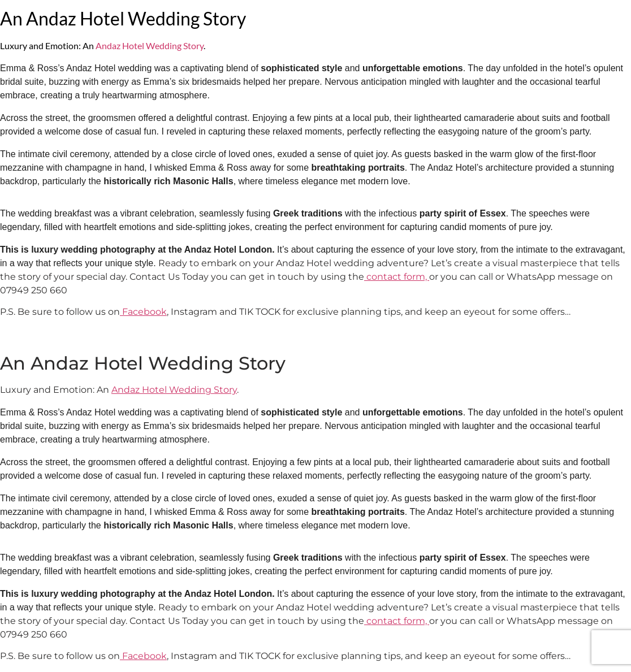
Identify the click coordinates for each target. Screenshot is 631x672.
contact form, (397, 277)
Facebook (143, 312)
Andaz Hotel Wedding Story (150, 45)
